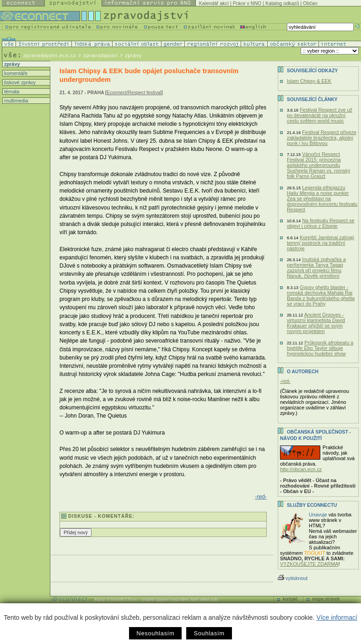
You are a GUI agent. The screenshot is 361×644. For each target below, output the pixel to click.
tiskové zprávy (19, 82)
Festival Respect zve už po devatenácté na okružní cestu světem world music (320, 115)
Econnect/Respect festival (134, 93)
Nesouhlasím (155, 633)
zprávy (11, 64)
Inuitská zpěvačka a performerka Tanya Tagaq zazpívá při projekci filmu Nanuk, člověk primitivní (316, 268)
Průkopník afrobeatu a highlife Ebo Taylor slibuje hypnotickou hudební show (320, 348)
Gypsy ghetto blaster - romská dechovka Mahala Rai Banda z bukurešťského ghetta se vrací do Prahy (321, 295)
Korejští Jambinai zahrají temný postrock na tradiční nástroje (321, 243)
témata (11, 91)
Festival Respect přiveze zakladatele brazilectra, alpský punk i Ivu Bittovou (322, 138)
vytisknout (293, 578)
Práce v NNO (247, 3)
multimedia (16, 101)
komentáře (15, 73)
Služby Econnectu (312, 505)
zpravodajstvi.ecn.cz (50, 55)
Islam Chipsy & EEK (309, 81)
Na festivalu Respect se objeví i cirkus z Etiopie (321, 223)
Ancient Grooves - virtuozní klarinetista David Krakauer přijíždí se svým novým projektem (316, 323)
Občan (310, 3)
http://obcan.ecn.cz (301, 469)
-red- (261, 497)
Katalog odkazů (282, 3)
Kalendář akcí (214, 3)
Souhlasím (209, 633)
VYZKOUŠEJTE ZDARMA (309, 564)
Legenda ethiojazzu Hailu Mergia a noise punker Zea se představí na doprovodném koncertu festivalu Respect (322, 199)
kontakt (290, 599)
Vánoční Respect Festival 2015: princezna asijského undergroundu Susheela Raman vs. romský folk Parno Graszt (318, 165)
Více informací (337, 617)
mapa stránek (326, 599)
